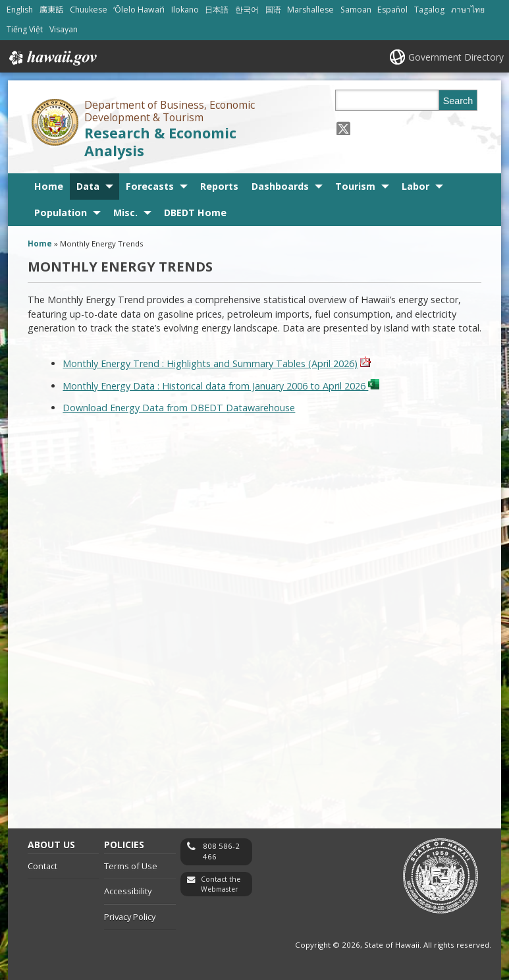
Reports (219, 186)
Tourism (355, 186)
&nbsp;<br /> (255, 618)
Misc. (125, 213)
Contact (42, 866)
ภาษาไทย (468, 10)
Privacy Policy (130, 917)
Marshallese (310, 10)
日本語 (217, 10)
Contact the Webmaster (221, 884)
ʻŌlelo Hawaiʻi (139, 10)
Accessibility (128, 891)
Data (88, 186)
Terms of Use (131, 866)
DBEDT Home (195, 213)
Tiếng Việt (25, 29)
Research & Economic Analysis (160, 142)
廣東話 (51, 10)
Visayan (64, 29)
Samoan (356, 10)
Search (458, 101)
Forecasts (150, 186)
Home (49, 186)
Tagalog (429, 10)
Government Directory (456, 57)
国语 (273, 10)
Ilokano (185, 10)
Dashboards (280, 186)
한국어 (247, 10)
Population (61, 213)
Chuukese (89, 10)
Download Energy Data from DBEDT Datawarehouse (179, 408)
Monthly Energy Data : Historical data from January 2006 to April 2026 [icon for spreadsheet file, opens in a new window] (221, 386)
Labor (415, 186)
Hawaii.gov (52, 58)
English (20, 10)
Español (392, 10)
